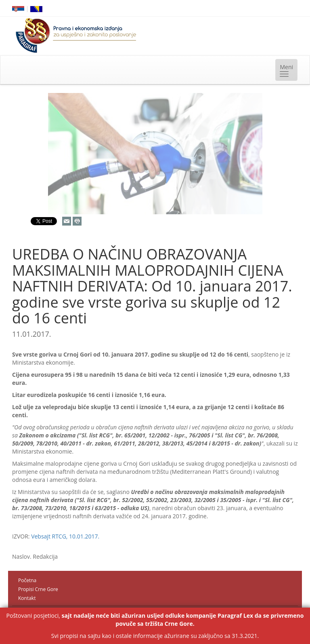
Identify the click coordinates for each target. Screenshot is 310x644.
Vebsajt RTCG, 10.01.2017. (65, 536)
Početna (27, 580)
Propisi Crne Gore (38, 589)
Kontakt (27, 598)
